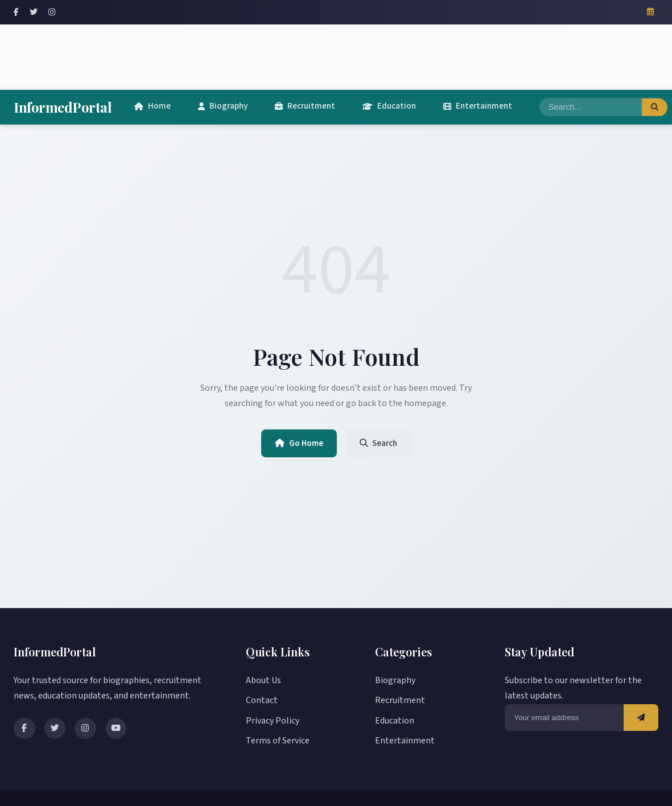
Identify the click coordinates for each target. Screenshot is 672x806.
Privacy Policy (273, 721)
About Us (263, 680)
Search (381, 444)
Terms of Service (278, 741)
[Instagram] (52, 13)
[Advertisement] (336, 55)
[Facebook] (16, 13)
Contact (262, 701)
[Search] (591, 108)
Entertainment (478, 106)
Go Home (297, 444)
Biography (223, 106)
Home (152, 106)
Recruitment (305, 106)
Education (389, 106)
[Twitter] (34, 13)
